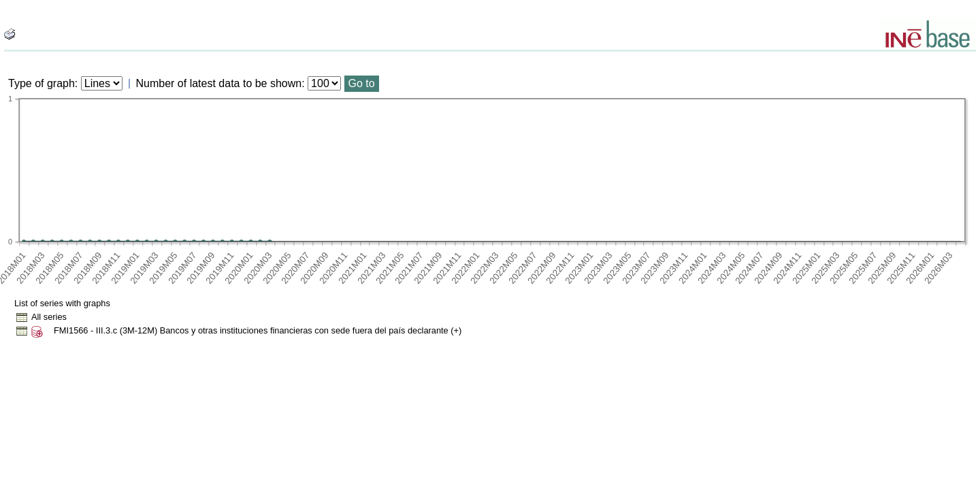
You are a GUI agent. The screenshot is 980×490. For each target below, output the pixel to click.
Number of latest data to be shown (219, 83)
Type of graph (42, 83)
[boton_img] (10, 34)
